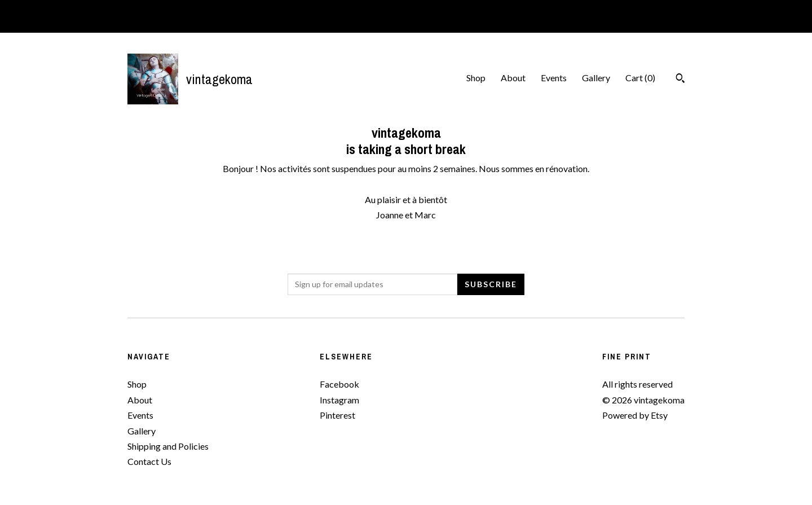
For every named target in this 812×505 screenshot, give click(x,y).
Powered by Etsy (635, 415)
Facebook (339, 384)
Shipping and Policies (168, 446)
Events (554, 78)
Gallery (596, 78)
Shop (476, 78)
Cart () (640, 78)
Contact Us (149, 461)
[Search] (680, 80)
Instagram (339, 400)
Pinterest (337, 415)
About (513, 78)
